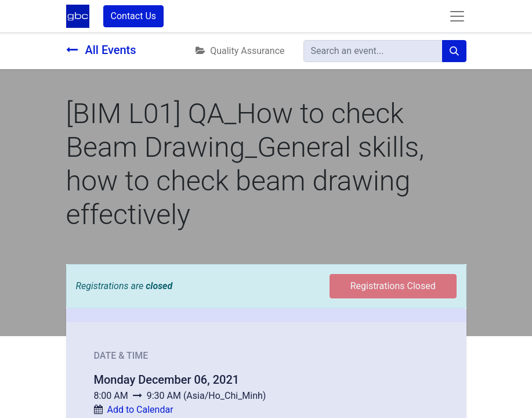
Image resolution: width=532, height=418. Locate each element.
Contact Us (134, 16)
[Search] (454, 51)
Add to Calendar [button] (140, 410)
